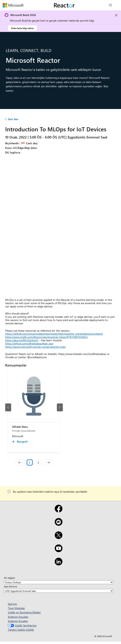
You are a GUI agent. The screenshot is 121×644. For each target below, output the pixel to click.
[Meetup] (58, 524)
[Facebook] (58, 511)
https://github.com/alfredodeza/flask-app (29, 343)
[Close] (116, 15)
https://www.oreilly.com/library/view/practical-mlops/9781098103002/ (46, 337)
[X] (58, 538)
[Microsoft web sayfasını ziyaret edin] (13, 5)
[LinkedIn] (58, 564)
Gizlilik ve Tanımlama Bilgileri (24, 612)
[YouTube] (58, 551)
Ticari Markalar (16, 608)
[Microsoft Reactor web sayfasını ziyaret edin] (64, 5)
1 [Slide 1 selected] (30, 462)
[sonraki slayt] (60, 407)
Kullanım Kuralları (18, 621)
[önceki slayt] (8, 407)
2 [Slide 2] (38, 462)
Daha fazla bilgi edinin (22, 28)
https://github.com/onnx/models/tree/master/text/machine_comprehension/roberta (54, 334)
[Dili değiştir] (59, 582)
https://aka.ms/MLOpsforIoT (22, 340)
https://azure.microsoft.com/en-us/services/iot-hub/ (35, 347)
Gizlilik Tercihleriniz (22, 625)
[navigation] (20, 463)
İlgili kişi (12, 604)
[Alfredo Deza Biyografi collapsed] (20, 442)
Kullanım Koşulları (18, 617)
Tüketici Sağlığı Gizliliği (21, 630)
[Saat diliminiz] (59, 591)
